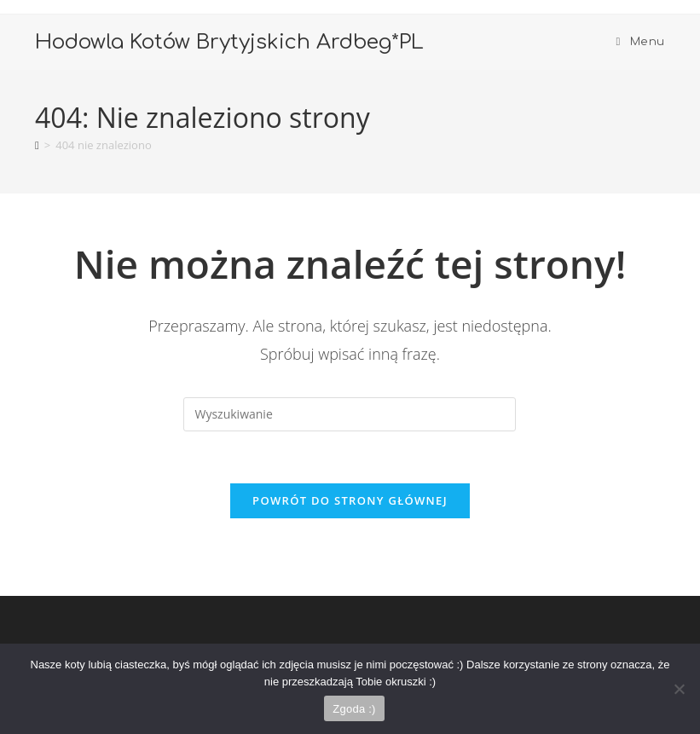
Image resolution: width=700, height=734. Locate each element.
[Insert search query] (350, 414)
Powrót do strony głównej (350, 500)
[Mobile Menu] (641, 42)
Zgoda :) (354, 709)
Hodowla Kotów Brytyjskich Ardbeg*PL (229, 42)
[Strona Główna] (37, 145)
